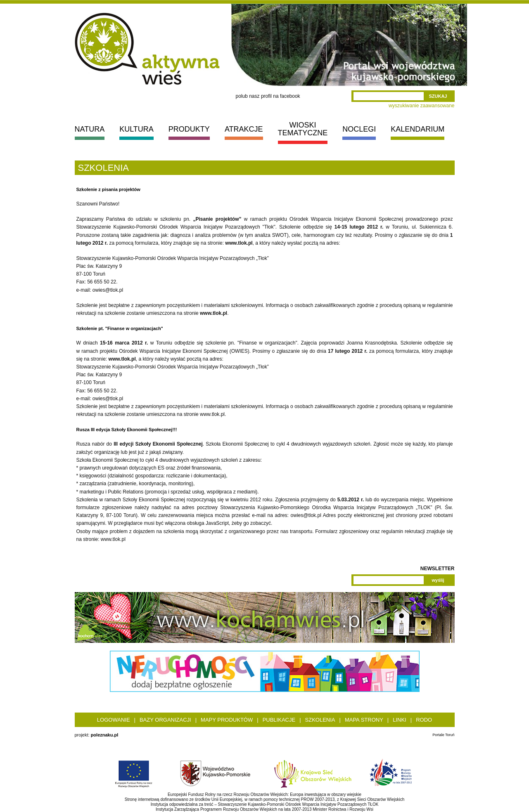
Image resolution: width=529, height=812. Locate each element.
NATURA (90, 129)
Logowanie (114, 720)
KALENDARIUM (418, 129)
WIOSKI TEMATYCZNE (303, 129)
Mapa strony (364, 720)
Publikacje (279, 720)
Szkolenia (320, 720)
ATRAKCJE (244, 129)
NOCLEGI (359, 129)
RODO (424, 720)
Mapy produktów (227, 720)
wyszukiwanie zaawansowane (421, 106)
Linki (400, 720)
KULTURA (136, 129)
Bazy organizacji (165, 720)
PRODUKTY (189, 129)
